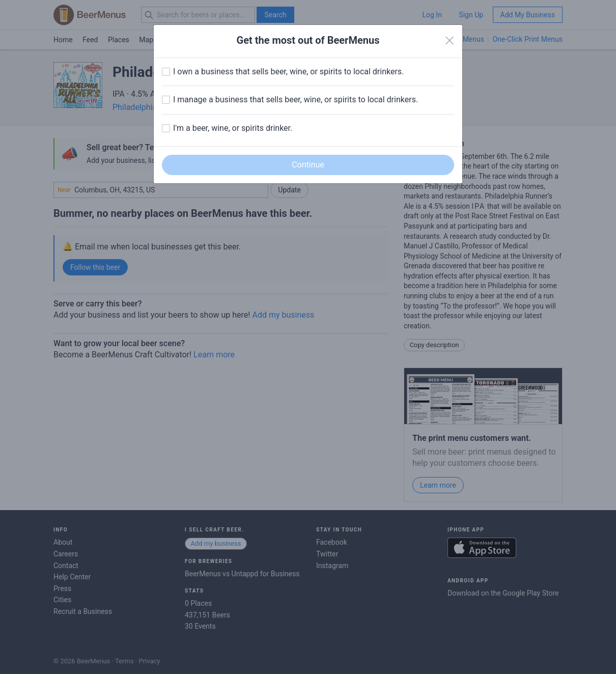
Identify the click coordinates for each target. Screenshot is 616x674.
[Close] (450, 41)
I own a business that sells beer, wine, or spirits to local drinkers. (288, 72)
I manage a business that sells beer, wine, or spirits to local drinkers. (296, 100)
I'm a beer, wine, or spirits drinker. (233, 128)
